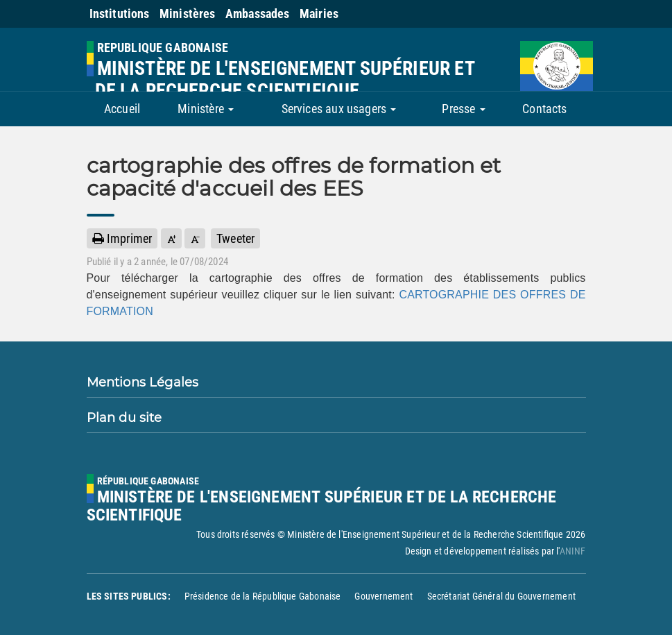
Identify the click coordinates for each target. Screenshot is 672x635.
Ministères (188, 14)
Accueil (122, 109)
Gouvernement (384, 596)
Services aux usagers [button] (339, 109)
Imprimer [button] (122, 238)
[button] (171, 238)
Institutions (120, 14)
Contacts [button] (544, 109)
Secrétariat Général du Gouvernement (501, 596)
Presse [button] (463, 109)
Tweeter (235, 238)
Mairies (319, 14)
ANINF (573, 551)
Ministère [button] (206, 109)
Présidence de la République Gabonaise (263, 596)
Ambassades (258, 14)
